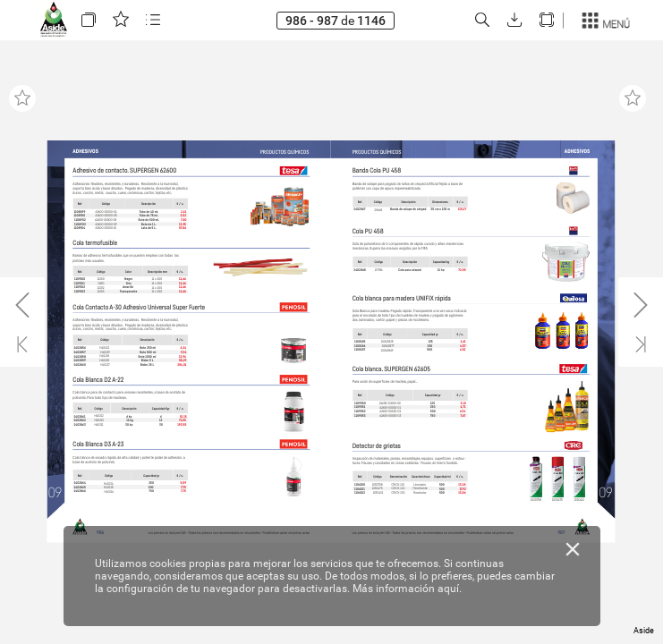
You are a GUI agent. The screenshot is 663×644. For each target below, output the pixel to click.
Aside (644, 631)
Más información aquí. (407, 589)
